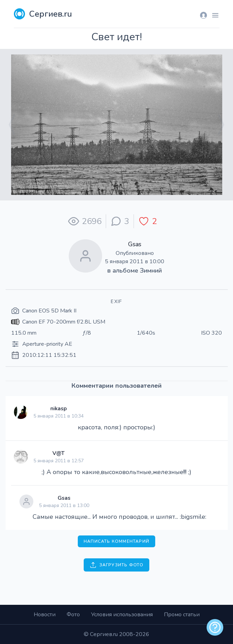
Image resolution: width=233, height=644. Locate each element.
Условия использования (122, 615)
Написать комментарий (116, 541)
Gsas (135, 244)
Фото (73, 615)
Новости (45, 615)
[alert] (215, 627)
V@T (59, 453)
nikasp (59, 409)
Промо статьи (182, 615)
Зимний (151, 271)
